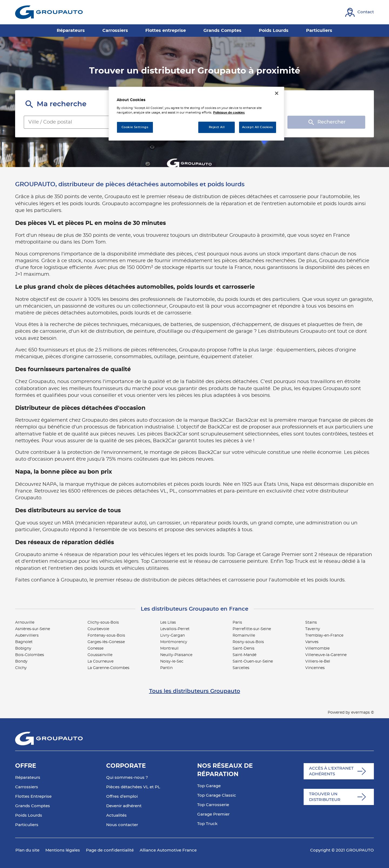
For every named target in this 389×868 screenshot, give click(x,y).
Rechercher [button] (326, 122)
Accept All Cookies (258, 127)
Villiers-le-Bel (318, 661)
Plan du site (27, 850)
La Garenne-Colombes (108, 668)
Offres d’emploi (122, 797)
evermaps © (363, 713)
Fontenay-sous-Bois (106, 636)
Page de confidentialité (110, 850)
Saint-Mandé (244, 655)
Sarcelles (241, 668)
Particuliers (27, 825)
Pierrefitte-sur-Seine (252, 629)
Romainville (244, 636)
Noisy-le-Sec (172, 661)
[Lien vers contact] (360, 12)
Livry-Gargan (172, 636)
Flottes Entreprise (33, 797)
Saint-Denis (244, 648)
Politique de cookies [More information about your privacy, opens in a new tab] (229, 113)
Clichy (21, 668)
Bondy (21, 661)
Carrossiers (27, 787)
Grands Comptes (33, 806)
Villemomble (317, 648)
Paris (237, 623)
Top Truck (207, 824)
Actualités (116, 815)
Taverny (313, 629)
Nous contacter (122, 825)
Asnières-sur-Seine (33, 629)
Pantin (166, 668)
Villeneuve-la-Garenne (326, 655)
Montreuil (169, 648)
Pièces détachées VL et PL (133, 787)
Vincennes (315, 668)
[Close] (277, 93)
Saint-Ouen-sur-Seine (253, 661)
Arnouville (25, 623)
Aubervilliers (27, 636)
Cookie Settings (135, 127)
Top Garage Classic (217, 795)
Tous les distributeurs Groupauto (195, 691)
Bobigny (23, 648)
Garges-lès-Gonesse (106, 642)
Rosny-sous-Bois (248, 642)
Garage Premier (213, 814)
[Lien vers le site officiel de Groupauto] (49, 12)
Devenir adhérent (124, 806)
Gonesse (95, 648)
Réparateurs (28, 778)
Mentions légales (63, 850)
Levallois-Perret (175, 629)
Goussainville (100, 655)
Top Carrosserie (213, 805)
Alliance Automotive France (168, 850)
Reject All (217, 127)
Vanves (312, 642)
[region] (196, 114)
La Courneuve (100, 661)
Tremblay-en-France (324, 636)
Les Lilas (168, 623)
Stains (311, 623)
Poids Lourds (29, 815)
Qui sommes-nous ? (127, 778)
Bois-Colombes (30, 655)
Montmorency (174, 642)
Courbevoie (98, 629)
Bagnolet (24, 642)
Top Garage (209, 786)
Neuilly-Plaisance (176, 655)
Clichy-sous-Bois (103, 623)
